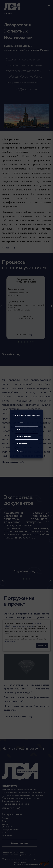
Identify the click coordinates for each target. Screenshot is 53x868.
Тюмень (20, 451)
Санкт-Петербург (24, 437)
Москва (20, 422)
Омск (19, 429)
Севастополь (22, 444)
